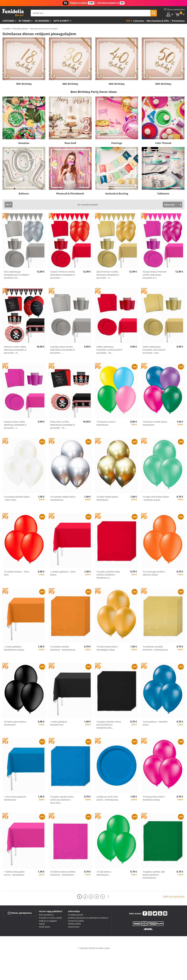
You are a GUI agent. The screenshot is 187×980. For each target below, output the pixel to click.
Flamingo (117, 143)
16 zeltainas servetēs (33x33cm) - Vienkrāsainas (155, 648)
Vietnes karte (74, 927)
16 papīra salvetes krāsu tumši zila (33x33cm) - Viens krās (62, 800)
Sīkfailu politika (74, 924)
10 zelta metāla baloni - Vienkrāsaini (108, 498)
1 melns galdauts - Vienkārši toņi (59, 723)
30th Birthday (70, 84)
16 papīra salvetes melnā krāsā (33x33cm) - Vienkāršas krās (109, 725)
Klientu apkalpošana (20, 913)
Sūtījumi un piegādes (48, 921)
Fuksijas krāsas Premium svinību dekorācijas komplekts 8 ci (155, 275)
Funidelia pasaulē (76, 915)
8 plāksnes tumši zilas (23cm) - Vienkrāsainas (107, 798)
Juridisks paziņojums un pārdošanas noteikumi (88, 918)
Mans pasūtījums (46, 915)
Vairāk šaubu (44, 927)
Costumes (8, 21)
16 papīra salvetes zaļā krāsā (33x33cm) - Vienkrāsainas (154, 875)
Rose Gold (70, 143)
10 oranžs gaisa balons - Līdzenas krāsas (154, 573)
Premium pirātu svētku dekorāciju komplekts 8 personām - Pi (15, 350)
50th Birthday (163, 84)
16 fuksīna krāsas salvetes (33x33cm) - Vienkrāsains (63, 873)
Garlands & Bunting (117, 194)
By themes (24, 21)
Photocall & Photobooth (70, 194)
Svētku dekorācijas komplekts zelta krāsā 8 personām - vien (154, 350)
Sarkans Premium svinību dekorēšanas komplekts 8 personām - (63, 275)
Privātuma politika (76, 921)
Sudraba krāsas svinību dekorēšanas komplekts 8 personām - (62, 350)
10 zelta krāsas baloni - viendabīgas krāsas (108, 648)
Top (128, 21)
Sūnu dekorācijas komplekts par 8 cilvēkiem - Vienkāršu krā (17, 275)
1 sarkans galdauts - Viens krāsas (63, 573)
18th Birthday (24, 84)
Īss (7, 205)
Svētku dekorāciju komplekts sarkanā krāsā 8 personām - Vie (109, 350)
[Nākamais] (108, 896)
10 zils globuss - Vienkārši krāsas (155, 723)
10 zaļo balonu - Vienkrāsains (104, 873)
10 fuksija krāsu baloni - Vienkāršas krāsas (154, 798)
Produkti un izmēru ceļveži (50, 918)
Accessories (42, 21)
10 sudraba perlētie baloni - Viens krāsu (17, 498)
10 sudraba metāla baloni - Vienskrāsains (63, 498)
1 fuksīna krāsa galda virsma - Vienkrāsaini (14, 873)
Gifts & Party (61, 21)
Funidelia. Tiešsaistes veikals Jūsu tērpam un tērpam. (13, 13)
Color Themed (163, 143)
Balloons (24, 194)
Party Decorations (20, 29)
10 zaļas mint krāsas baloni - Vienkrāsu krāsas (156, 498)
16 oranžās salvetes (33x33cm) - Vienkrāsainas (63, 648)
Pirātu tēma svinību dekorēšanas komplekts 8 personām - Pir (62, 425)
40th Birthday (117, 84)
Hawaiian (24, 143)
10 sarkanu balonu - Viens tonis (17, 573)
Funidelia (6, 29)
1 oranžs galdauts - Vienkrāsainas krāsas (14, 648)
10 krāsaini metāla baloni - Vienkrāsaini (156, 423)
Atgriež (42, 924)
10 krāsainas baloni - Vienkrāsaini (107, 423)
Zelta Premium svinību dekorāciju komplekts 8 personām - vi (108, 275)
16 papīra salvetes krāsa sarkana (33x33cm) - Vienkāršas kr (108, 575)
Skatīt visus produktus (174, 896)
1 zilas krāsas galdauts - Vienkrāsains (16, 798)
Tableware (163, 194)
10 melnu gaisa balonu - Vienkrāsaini (16, 723)
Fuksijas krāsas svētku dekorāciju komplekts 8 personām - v (15, 425)
